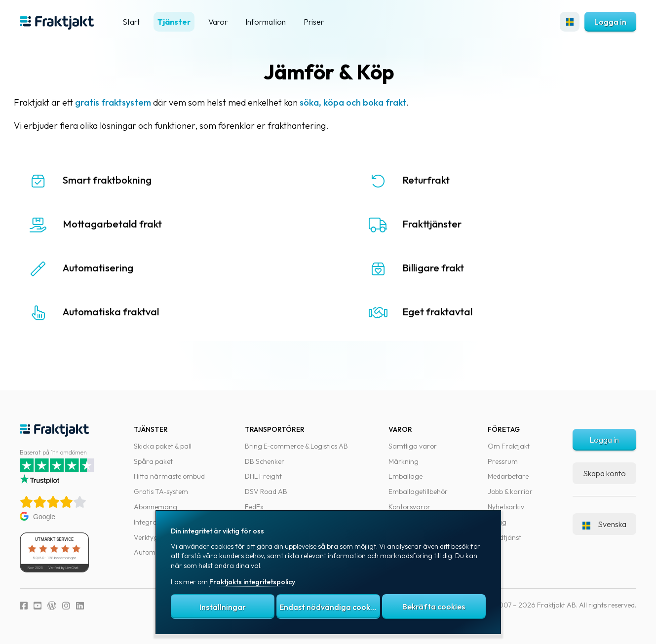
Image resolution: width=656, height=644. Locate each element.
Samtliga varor (413, 446)
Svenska (604, 524)
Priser (314, 22)
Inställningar (223, 607)
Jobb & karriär (510, 492)
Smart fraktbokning (120, 180)
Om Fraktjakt (509, 446)
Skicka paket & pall (163, 446)
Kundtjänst (504, 537)
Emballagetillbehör (418, 492)
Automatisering (111, 268)
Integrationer (154, 522)
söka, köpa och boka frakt (366, 102)
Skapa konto (604, 473)
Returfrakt (429, 180)
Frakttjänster (435, 224)
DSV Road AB (266, 492)
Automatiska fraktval (124, 312)
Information (266, 22)
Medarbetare (508, 476)
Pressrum (503, 461)
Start (131, 22)
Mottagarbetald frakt (126, 224)
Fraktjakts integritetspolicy (252, 582)
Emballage (405, 476)
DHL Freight (263, 476)
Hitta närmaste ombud (169, 476)
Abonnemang (155, 507)
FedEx (254, 507)
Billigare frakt (436, 268)
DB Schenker (265, 461)
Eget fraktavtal (440, 312)
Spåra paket (153, 461)
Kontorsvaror (409, 507)
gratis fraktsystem (126, 102)
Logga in (610, 22)
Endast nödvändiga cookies (330, 607)
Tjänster (174, 22)
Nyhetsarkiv (506, 507)
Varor (218, 22)
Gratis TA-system (161, 492)
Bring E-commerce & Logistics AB (296, 446)
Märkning (404, 461)
